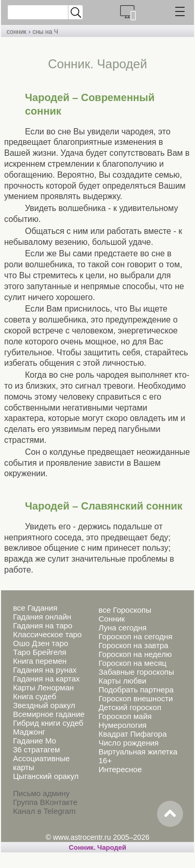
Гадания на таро (43, 625)
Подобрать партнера (136, 690)
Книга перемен (40, 661)
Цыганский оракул (46, 776)
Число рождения (128, 743)
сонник (17, 32)
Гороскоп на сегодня (135, 636)
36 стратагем (36, 749)
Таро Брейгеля (40, 652)
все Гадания (35, 608)
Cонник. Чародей (97, 847)
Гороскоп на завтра (133, 645)
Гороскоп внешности (135, 698)
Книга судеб (35, 696)
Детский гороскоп (130, 707)
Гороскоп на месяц (132, 663)
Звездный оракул (44, 705)
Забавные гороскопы (136, 672)
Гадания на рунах (45, 670)
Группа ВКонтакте (45, 802)
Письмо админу (41, 793)
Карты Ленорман (43, 687)
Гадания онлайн (42, 617)
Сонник (112, 619)
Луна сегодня (122, 628)
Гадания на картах (46, 679)
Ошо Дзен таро (41, 643)
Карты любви (122, 681)
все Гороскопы (125, 610)
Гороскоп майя (125, 716)
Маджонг (29, 732)
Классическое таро (47, 634)
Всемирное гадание (49, 714)
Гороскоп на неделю (135, 654)
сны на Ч (45, 32)
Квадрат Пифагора (132, 734)
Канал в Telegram (44, 811)
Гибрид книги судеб (48, 723)
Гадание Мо (35, 741)
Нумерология (122, 725)
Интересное (120, 769)
